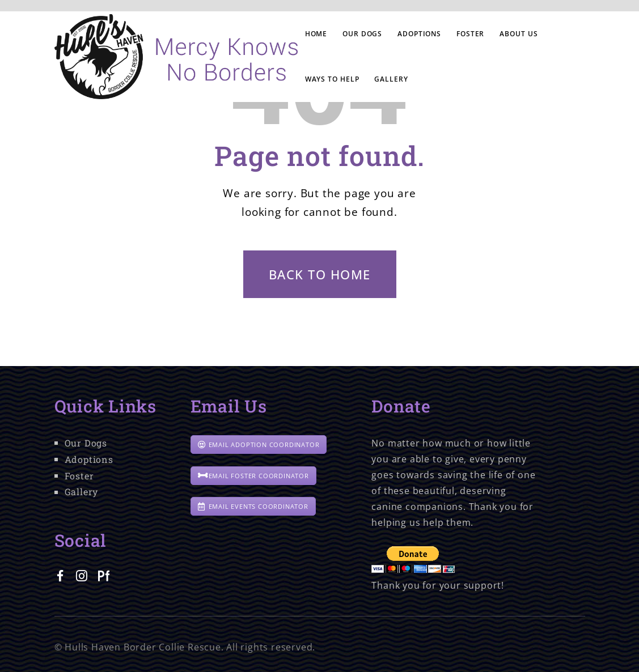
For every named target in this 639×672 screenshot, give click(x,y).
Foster (79, 476)
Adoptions (89, 459)
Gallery (82, 492)
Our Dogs (86, 443)
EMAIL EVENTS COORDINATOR (253, 506)
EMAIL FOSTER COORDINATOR (253, 476)
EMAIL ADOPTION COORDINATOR (259, 445)
